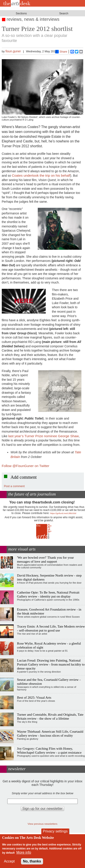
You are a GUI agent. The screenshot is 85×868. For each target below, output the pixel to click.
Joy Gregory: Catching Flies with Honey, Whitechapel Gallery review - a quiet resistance (49, 750)
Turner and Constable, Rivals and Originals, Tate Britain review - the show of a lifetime (50, 716)
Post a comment (14, 486)
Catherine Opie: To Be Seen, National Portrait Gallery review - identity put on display (48, 594)
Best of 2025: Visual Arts (34, 697)
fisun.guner (13, 51)
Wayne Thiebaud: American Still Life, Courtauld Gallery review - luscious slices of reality (50, 733)
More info (24, 852)
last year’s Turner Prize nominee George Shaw (43, 436)
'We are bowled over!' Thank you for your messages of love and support (45, 559)
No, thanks (32, 861)
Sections (21, 13)
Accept (9, 861)
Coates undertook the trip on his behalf (41, 175)
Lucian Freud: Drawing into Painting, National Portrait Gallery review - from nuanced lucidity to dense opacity (51, 664)
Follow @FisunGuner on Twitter (26, 466)
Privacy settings (55, 831)
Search (64, 13)
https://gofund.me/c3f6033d (63, 513)
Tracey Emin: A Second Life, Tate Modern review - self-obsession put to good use (51, 628)
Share (61, 52)
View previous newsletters (42, 824)
